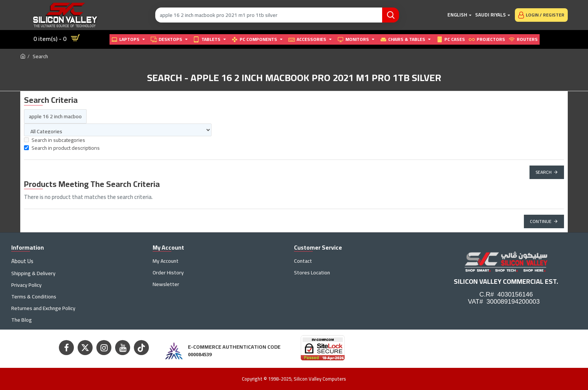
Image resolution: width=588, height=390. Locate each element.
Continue (541, 221)
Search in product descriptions (62, 148)
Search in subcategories (55, 140)
